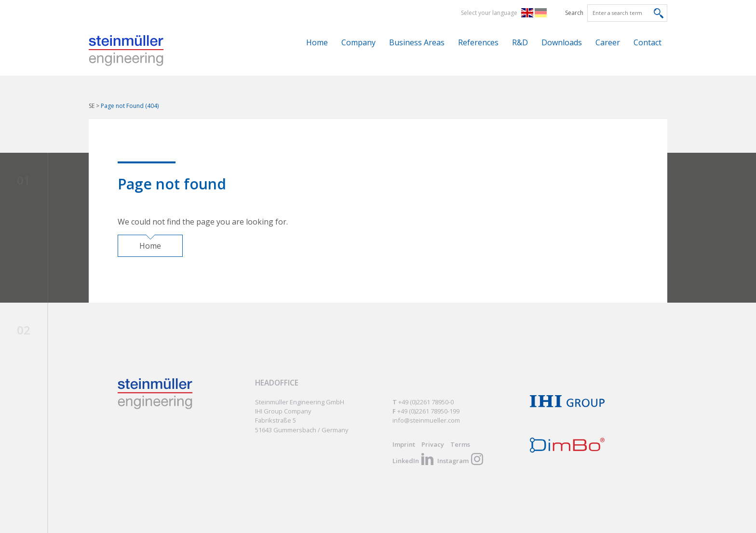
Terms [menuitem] (460, 444)
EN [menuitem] (529, 13)
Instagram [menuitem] (453, 461)
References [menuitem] (478, 42)
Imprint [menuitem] (404, 444)
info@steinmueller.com (426, 420)
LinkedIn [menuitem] (406, 461)
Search (574, 13)
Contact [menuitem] (648, 42)
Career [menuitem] (608, 42)
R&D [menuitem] (520, 42)
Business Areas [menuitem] (417, 42)
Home (150, 246)
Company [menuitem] (358, 42)
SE (92, 106)
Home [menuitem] (317, 42)
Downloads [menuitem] (562, 42)
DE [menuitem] (543, 13)
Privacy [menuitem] (433, 444)
